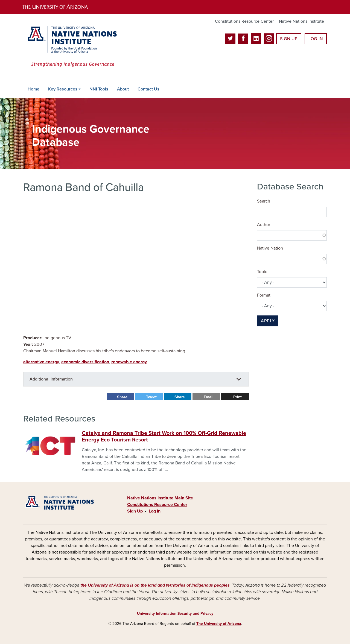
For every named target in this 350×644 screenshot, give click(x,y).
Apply (268, 321)
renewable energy (129, 362)
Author (264, 225)
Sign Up (289, 39)
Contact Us (148, 89)
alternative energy (41, 362)
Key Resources (63, 89)
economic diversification (85, 362)
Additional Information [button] (51, 379)
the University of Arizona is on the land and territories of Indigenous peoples (155, 585)
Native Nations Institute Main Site (160, 498)
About (123, 89)
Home (33, 89)
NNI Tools (99, 89)
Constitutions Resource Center (244, 21)
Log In (316, 39)
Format (264, 295)
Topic (262, 272)
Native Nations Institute (301, 21)
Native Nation (270, 248)
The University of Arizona (219, 624)
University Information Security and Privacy (175, 614)
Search (264, 201)
